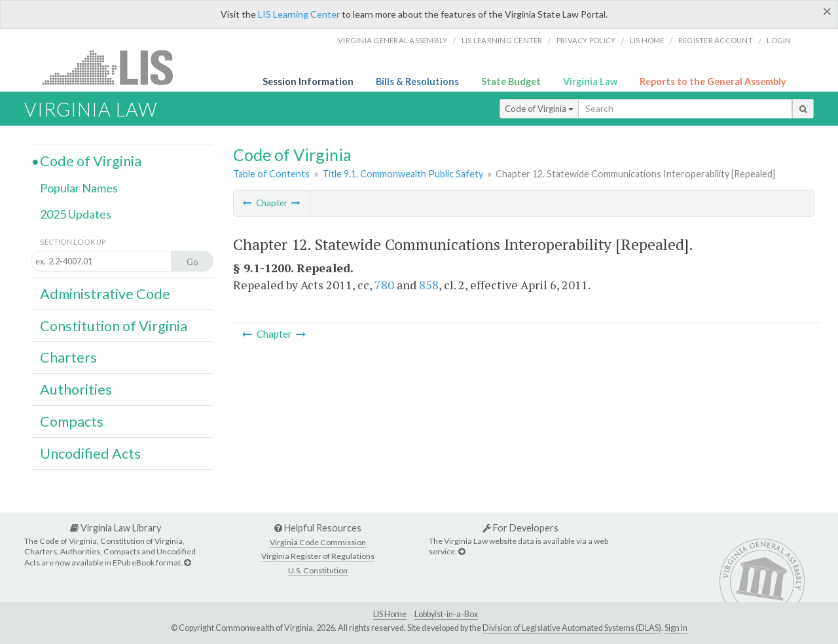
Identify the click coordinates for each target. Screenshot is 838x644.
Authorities (76, 389)
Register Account (716, 40)
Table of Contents (271, 174)
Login (779, 40)
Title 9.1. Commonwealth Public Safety (403, 174)
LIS (115, 67)
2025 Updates (76, 214)
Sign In (676, 628)
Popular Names (79, 188)
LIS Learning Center (299, 14)
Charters (68, 357)
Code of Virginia (539, 109)
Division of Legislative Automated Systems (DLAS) (572, 628)
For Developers (520, 528)
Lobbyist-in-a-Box (446, 614)
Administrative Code (105, 294)
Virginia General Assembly (392, 40)
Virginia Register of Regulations (318, 556)
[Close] (827, 11)
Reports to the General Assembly (713, 81)
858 (429, 285)
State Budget (511, 81)
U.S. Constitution (318, 570)
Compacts (72, 421)
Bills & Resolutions (417, 81)
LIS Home (390, 614)
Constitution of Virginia (114, 326)
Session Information (308, 81)
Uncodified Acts (90, 454)
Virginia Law (590, 81)
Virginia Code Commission (318, 542)
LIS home (647, 40)
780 (384, 285)
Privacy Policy (586, 40)
